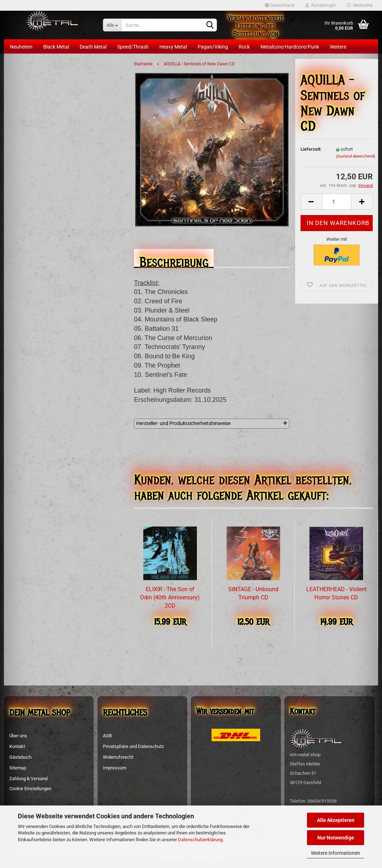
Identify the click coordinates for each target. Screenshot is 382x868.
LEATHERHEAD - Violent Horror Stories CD (336, 593)
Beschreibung (174, 260)
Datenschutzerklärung (200, 840)
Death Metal (93, 47)
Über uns (18, 736)
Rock (244, 47)
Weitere (338, 47)
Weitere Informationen (336, 853)
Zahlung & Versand (28, 779)
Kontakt (17, 746)
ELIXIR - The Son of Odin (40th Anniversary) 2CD (170, 597)
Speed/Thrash (133, 47)
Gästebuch (20, 757)
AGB (107, 736)
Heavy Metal (173, 47)
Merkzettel (360, 5)
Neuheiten (21, 47)
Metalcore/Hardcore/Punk (290, 47)
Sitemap (18, 768)
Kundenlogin (321, 5)
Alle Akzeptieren (336, 820)
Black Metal (56, 47)
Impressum (115, 768)
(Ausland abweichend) (356, 156)
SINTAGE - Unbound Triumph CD (253, 593)
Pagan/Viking (213, 47)
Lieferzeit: (311, 149)
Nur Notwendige (336, 838)
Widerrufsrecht (118, 757)
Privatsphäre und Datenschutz (133, 746)
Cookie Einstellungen (30, 789)
